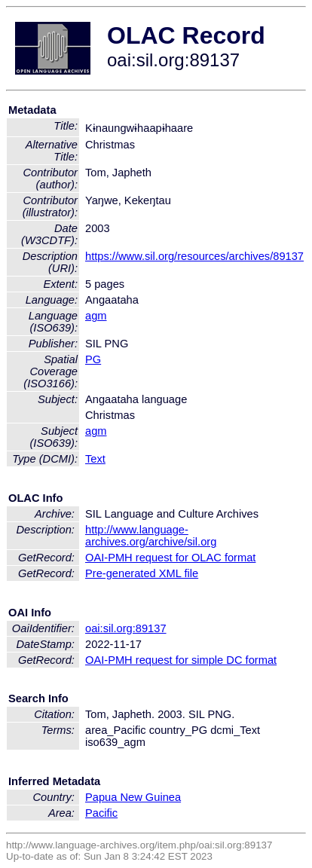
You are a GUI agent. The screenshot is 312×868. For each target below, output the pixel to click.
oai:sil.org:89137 (126, 628)
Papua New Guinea (133, 797)
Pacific (101, 813)
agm (96, 316)
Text (95, 459)
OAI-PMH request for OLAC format (170, 558)
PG (93, 359)
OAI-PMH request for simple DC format (181, 660)
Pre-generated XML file (142, 573)
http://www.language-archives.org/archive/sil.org (151, 536)
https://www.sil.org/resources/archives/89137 (194, 256)
